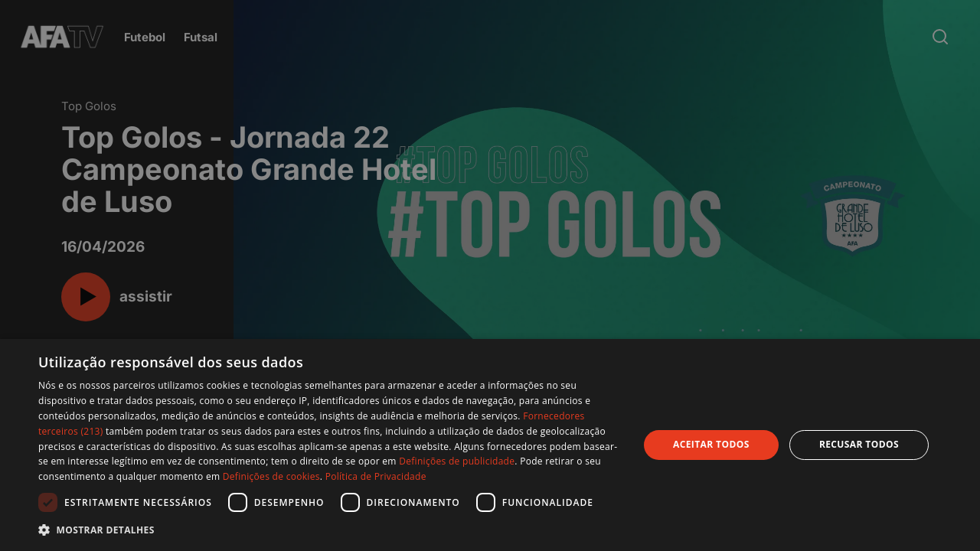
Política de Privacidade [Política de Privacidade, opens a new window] (376, 476)
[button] (330, 530)
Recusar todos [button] (859, 444)
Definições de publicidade (457, 461)
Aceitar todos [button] (711, 444)
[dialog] (490, 445)
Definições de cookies (271, 476)
